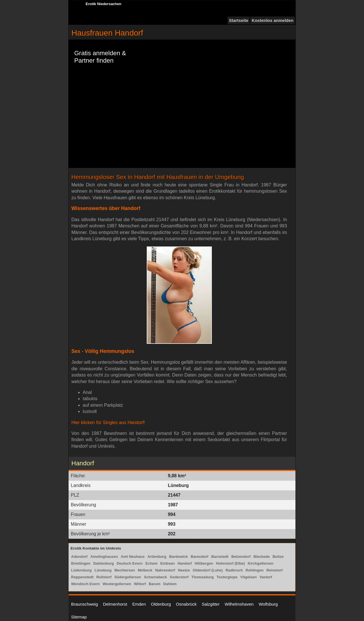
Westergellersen (117, 584)
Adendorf (79, 557)
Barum (155, 584)
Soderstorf (179, 577)
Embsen (168, 563)
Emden (139, 604)
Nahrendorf (165, 570)
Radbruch (234, 570)
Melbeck (145, 570)
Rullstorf (104, 577)
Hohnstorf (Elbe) (230, 563)
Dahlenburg (104, 563)
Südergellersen (128, 577)
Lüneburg (103, 570)
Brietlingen (81, 563)
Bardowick (179, 557)
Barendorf (200, 557)
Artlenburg (157, 557)
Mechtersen (125, 570)
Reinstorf (275, 570)
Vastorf (266, 577)
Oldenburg (161, 604)
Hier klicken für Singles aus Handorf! (108, 422)
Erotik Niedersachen (104, 4)
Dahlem (170, 584)
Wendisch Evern (85, 584)
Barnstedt (220, 557)
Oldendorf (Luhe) (208, 570)
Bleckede (261, 557)
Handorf (185, 563)
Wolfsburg (268, 604)
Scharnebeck (155, 577)
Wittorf (140, 584)
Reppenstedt (82, 577)
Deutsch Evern (130, 563)
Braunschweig (84, 604)
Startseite (239, 20)
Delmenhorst (115, 604)
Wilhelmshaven (239, 604)
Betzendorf (241, 557)
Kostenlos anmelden (273, 20)
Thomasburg (203, 577)
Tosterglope (227, 577)
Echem (151, 563)
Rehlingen (255, 570)
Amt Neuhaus (133, 557)
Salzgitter (211, 604)
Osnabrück (186, 604)
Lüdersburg (81, 570)
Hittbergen (204, 563)
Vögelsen (249, 577)
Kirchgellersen (260, 563)
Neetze (184, 570)
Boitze (278, 557)
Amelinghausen (104, 557)
